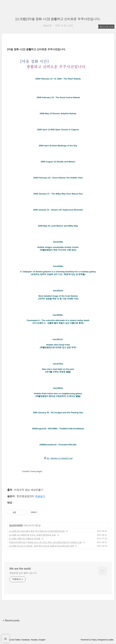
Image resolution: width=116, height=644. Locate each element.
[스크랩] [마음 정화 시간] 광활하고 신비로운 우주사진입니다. (58, 19)
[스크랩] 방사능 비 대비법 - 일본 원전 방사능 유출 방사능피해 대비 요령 (41, 546)
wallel (111, 640)
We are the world (20, 569)
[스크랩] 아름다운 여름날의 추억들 (25, 539)
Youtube (34, 640)
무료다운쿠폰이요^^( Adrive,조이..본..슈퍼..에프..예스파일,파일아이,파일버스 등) (45, 542)
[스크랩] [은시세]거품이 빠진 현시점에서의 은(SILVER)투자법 (37, 531)
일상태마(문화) (16, 525)
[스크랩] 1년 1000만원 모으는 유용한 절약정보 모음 (32, 535)
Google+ (42, 640)
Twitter (18, 640)
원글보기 (40, 496)
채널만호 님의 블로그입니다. (23, 573)
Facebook (25, 640)
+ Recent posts (11, 620)
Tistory (94, 640)
